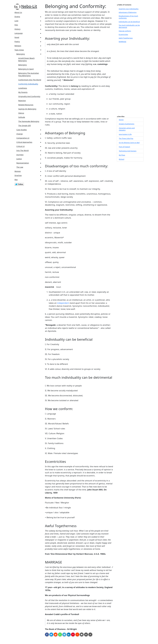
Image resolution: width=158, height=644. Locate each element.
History (17, 29)
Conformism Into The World (30, 80)
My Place (122, 155)
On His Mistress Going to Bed (129, 143)
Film (16, 25)
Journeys (20, 155)
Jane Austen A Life (125, 134)
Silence (21, 113)
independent (63, 303)
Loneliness (23, 88)
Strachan (18, 175)
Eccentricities (123, 35)
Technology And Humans (128, 151)
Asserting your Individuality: (129, 9)
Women (18, 171)
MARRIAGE (122, 42)
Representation (23, 163)
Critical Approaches (24, 142)
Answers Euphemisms (127, 124)
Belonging (21, 54)
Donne (121, 120)
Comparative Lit (23, 138)
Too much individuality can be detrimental (129, 26)
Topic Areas (19, 50)
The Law (20, 167)
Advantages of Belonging (128, 12)
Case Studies (22, 130)
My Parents (23, 92)
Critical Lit (21, 146)
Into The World (22, 150)
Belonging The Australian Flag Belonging (29, 74)
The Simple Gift (25, 126)
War (16, 180)
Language (19, 33)
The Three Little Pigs (126, 138)
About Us (18, 12)
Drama (17, 17)
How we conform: (125, 31)
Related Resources (26, 105)
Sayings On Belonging (27, 109)
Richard (122, 159)
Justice (19, 159)
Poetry (17, 42)
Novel (17, 37)
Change (20, 134)
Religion (18, 46)
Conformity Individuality (28, 84)
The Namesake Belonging (29, 121)
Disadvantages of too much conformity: (128, 17)
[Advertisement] (130, 80)
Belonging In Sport (26, 69)
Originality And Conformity (29, 96)
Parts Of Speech (124, 147)
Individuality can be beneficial (129, 22)
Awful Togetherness (126, 38)
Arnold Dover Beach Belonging (26, 59)
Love (16, 21)
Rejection (22, 101)
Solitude (22, 117)
